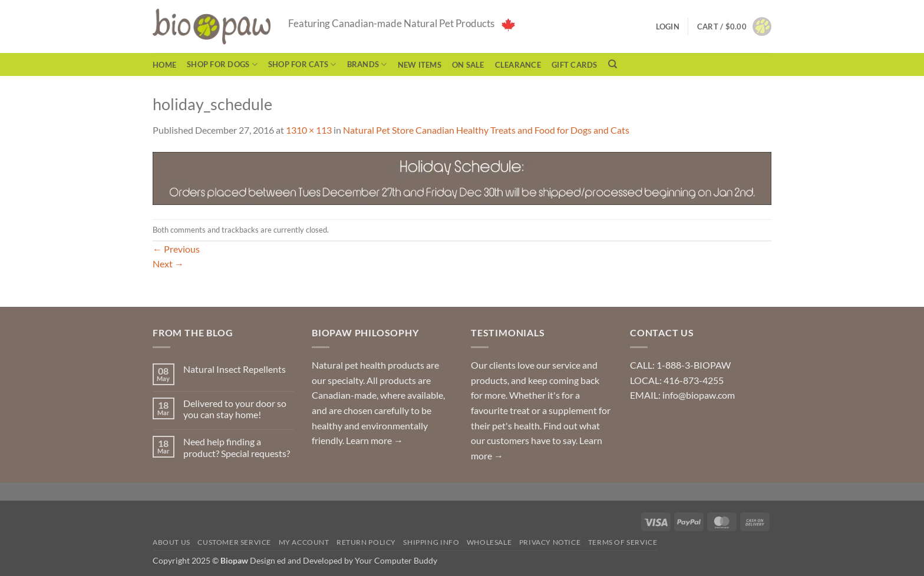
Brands (367, 64)
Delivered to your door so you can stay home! (235, 409)
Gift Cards (575, 65)
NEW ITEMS (420, 65)
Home (164, 65)
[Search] (613, 64)
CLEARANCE (518, 65)
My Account (304, 542)
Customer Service (234, 542)
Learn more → (374, 440)
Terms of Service (623, 542)
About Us (171, 542)
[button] (734, 27)
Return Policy (366, 542)
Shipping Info (431, 542)
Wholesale (489, 542)
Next (168, 264)
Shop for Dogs (222, 64)
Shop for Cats (302, 64)
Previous (176, 249)
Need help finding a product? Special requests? (237, 447)
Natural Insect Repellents (235, 369)
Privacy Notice (550, 542)
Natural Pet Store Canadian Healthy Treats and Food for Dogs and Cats (486, 130)
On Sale (468, 65)
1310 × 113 (309, 130)
